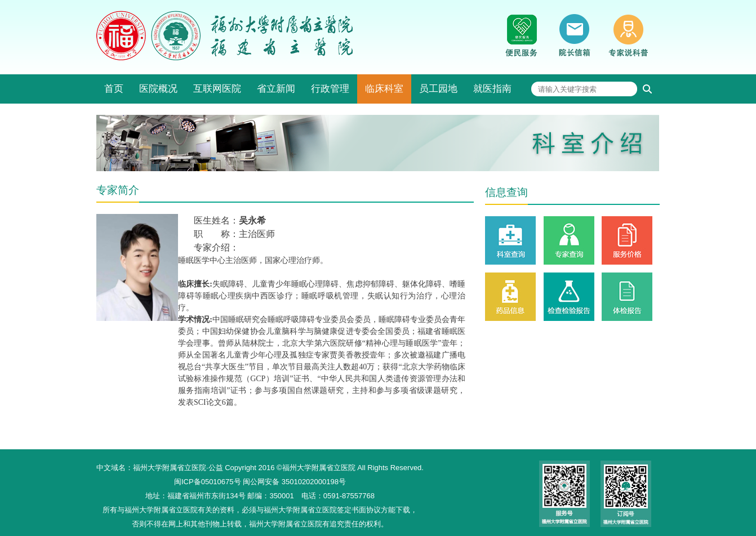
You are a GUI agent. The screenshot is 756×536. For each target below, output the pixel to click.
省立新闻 (276, 89)
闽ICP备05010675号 (208, 482)
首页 (114, 89)
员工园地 (438, 89)
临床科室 (384, 89)
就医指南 (492, 89)
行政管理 (330, 89)
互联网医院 (217, 89)
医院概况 (158, 89)
